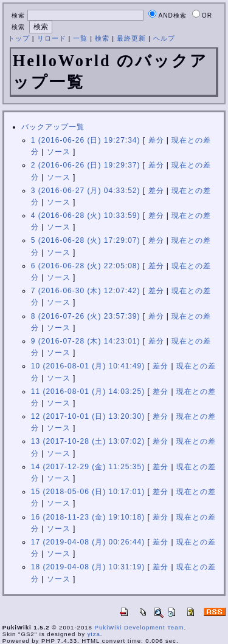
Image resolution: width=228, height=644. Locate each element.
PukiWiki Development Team (140, 627)
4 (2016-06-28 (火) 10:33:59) (86, 215)
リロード (52, 38)
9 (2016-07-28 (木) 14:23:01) (86, 341)
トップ (19, 38)
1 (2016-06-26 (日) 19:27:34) (86, 140)
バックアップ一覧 (53, 127)
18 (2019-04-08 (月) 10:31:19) (88, 567)
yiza (94, 634)
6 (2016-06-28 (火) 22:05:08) (86, 266)
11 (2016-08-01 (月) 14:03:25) (88, 391)
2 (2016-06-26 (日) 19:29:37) (86, 165)
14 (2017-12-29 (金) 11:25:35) (88, 467)
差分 (156, 140)
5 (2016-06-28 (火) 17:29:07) (86, 240)
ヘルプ (164, 38)
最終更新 (131, 38)
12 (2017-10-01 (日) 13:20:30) (88, 416)
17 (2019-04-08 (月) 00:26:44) (88, 542)
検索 (102, 38)
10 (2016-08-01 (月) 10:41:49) (88, 366)
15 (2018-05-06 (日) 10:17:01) (88, 492)
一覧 (80, 38)
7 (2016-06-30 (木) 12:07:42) (86, 291)
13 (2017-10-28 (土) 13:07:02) (88, 441)
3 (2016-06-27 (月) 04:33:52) (86, 191)
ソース (59, 152)
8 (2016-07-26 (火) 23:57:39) (86, 316)
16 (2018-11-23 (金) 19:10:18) (88, 517)
